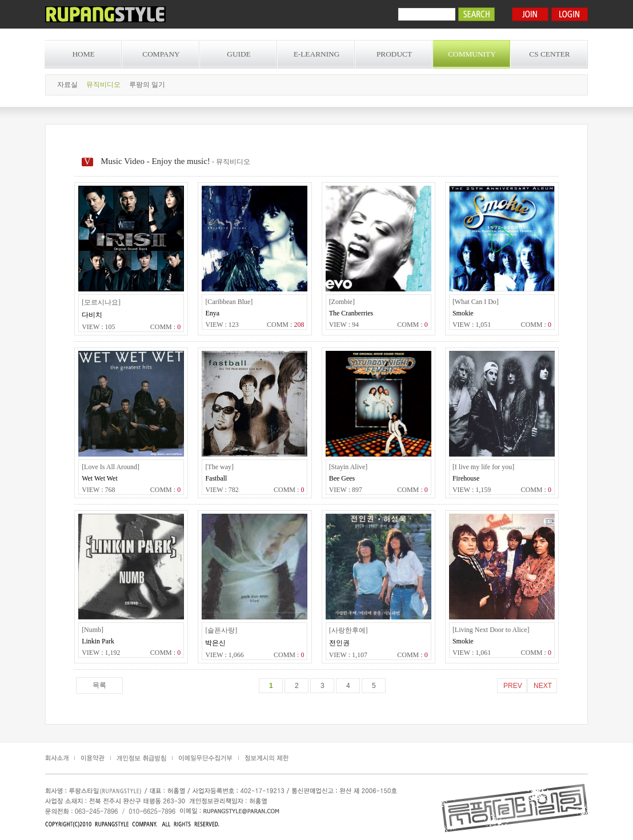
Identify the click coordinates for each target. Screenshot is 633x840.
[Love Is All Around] (111, 467)
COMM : (165, 327)
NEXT (543, 686)
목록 (99, 685)
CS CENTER (549, 54)
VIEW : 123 (222, 325)
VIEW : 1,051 (472, 325)
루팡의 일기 (147, 85)
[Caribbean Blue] (229, 302)
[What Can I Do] (476, 302)
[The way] (219, 467)
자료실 (67, 85)
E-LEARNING (317, 54)
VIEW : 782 (222, 490)
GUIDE (239, 54)
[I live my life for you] (483, 467)
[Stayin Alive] (348, 467)
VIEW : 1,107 (348, 655)
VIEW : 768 (98, 490)
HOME (83, 54)
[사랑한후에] (348, 630)
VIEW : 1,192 (101, 653)
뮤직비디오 (103, 85)
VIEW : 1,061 (472, 653)
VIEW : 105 (98, 327)
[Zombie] (342, 302)
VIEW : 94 (344, 325)
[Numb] (93, 630)
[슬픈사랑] (221, 630)
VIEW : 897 (346, 490)
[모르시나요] (101, 302)
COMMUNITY (472, 54)
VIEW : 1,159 (472, 490)
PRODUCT (394, 54)
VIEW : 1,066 (224, 655)
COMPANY (161, 54)
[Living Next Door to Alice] (491, 630)
